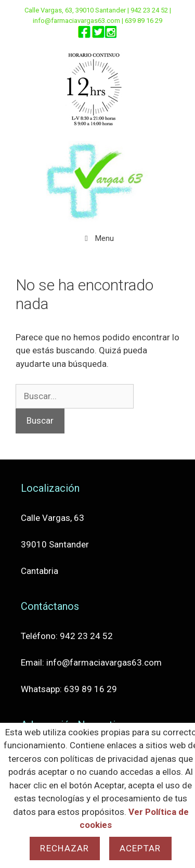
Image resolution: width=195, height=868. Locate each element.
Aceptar (140, 848)
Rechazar (64, 848)
